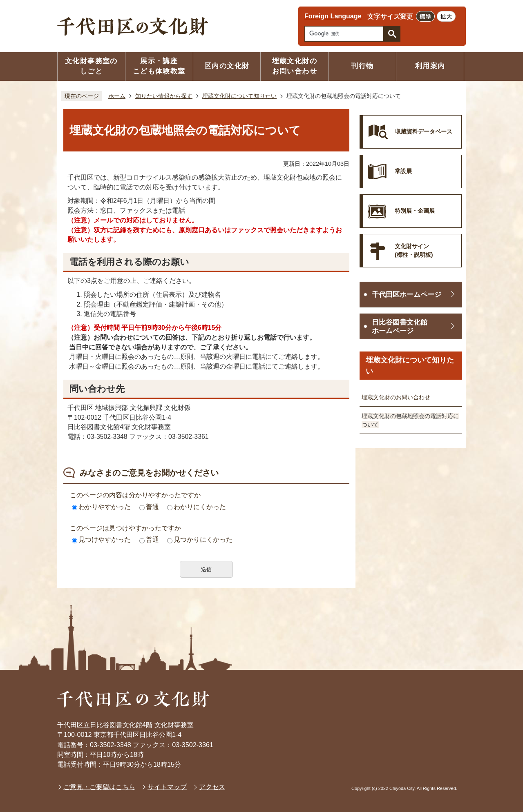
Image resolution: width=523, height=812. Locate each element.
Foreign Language (333, 16)
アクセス (212, 787)
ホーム (117, 96)
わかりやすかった (101, 507)
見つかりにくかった (200, 539)
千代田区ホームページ (407, 295)
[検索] (346, 34)
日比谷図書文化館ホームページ (400, 327)
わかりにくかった (197, 507)
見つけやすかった (101, 539)
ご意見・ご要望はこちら (99, 787)
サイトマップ (167, 787)
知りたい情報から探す (164, 96)
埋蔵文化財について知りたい (239, 96)
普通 (149, 507)
